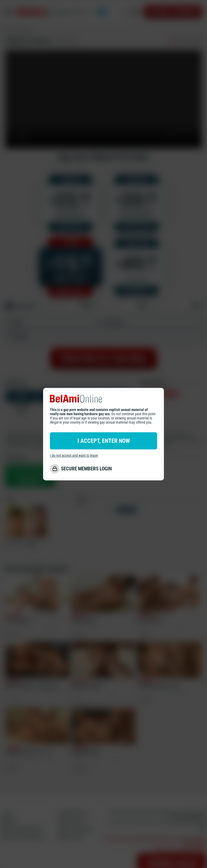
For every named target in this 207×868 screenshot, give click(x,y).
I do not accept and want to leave (74, 455)
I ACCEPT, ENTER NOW (104, 441)
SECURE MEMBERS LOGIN (86, 469)
